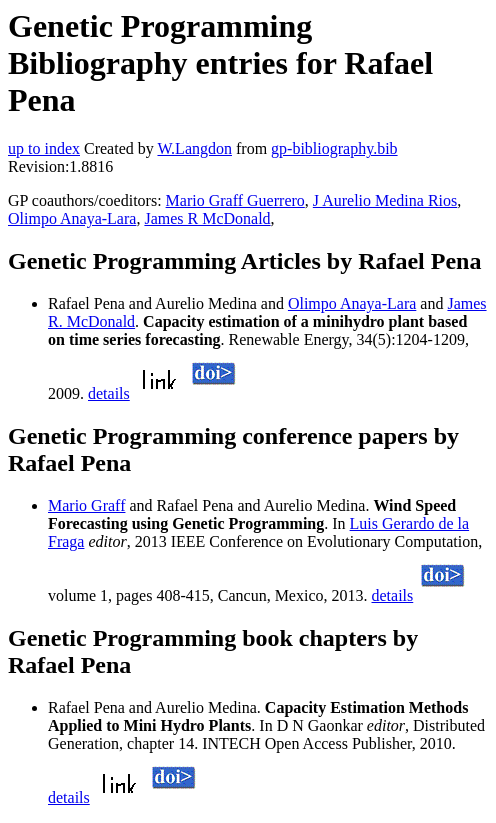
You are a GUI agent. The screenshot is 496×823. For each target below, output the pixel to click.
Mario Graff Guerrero (235, 200)
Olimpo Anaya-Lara (72, 218)
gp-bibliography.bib (334, 148)
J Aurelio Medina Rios (385, 200)
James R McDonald (207, 218)
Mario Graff (86, 505)
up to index (44, 148)
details (109, 393)
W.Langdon (194, 148)
